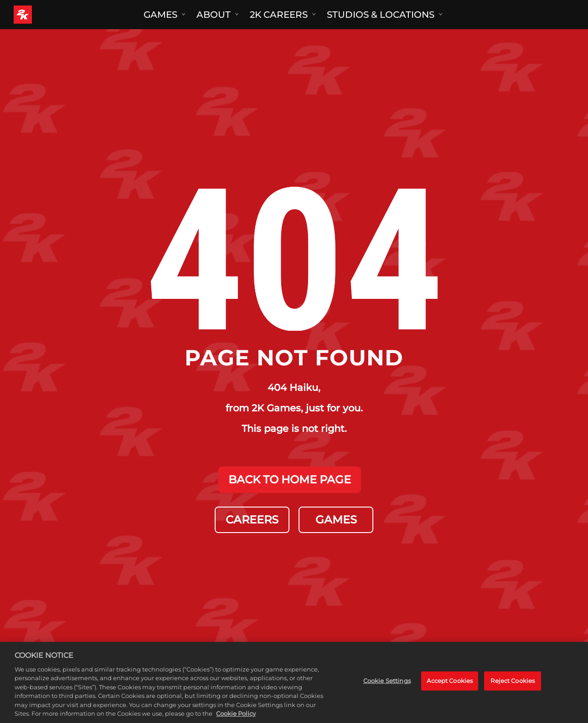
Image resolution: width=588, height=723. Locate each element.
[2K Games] (40, 15)
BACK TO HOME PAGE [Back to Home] (290, 479)
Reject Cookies (513, 687)
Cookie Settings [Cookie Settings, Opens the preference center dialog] (387, 687)
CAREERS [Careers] (252, 520)
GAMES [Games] (336, 520)
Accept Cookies (450, 687)
